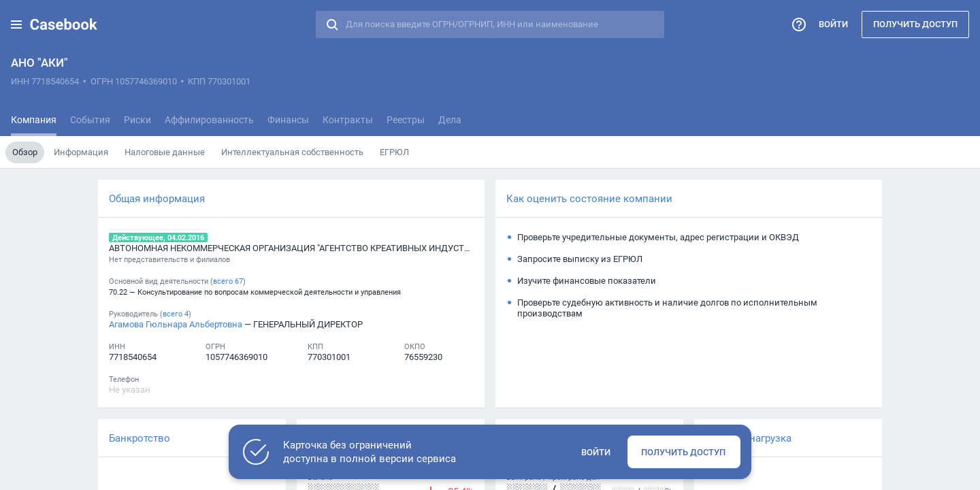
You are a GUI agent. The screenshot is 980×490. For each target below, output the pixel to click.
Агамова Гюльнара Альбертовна (176, 324)
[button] (16, 24)
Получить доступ (915, 24)
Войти (833, 24)
